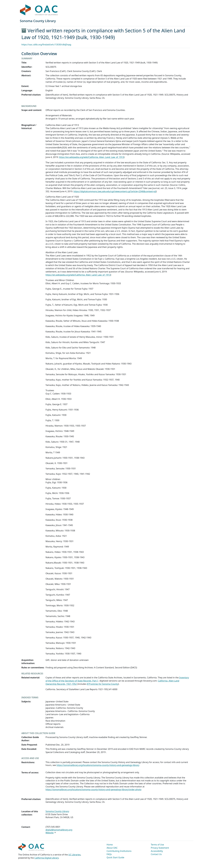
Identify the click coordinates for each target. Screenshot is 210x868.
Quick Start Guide (115, 857)
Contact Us (156, 854)
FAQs (109, 854)
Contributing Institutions (119, 851)
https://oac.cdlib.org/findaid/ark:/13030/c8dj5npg (46, 45)
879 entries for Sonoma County (103, 684)
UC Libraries (75, 855)
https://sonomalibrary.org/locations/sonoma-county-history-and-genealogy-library (98, 765)
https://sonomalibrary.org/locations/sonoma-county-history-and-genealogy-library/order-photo (93, 789)
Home (110, 845)
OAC (39, 10)
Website (50, 833)
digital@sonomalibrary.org (59, 830)
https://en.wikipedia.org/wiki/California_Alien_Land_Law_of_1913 (91, 157)
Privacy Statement (160, 848)
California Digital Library (47, 858)
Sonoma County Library (57, 811)
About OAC (112, 848)
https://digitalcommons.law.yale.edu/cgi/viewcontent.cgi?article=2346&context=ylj (115, 191)
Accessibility (157, 851)
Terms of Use (157, 845)
